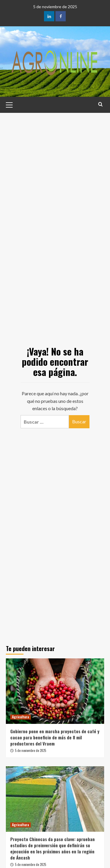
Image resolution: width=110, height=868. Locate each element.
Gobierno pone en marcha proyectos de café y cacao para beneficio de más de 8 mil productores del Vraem (55, 737)
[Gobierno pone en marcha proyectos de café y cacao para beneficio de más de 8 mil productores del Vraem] (55, 691)
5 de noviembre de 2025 (31, 750)
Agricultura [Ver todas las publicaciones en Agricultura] (21, 717)
